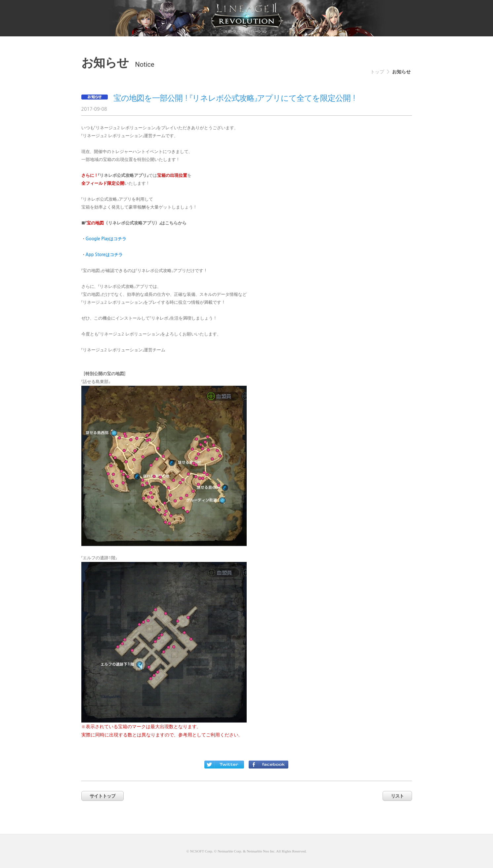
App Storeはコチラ (104, 255)
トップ (377, 72)
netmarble (247, 18)
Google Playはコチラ (106, 239)
